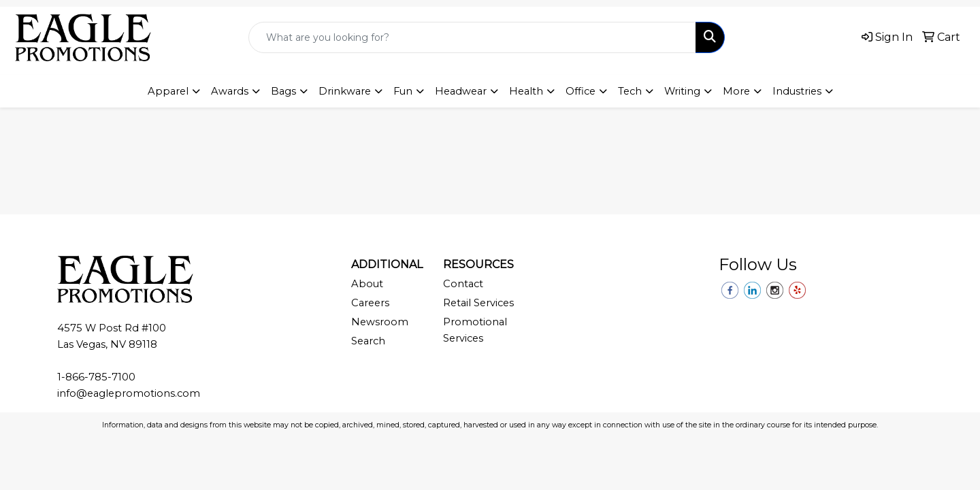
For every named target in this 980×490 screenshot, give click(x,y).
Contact (463, 284)
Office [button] (581, 91)
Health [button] (526, 91)
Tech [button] (630, 91)
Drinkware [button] (345, 91)
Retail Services (478, 303)
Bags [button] (283, 91)
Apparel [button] (168, 91)
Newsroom (380, 322)
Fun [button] (403, 91)
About (367, 284)
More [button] (736, 91)
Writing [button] (682, 91)
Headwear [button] (461, 91)
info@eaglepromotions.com (129, 393)
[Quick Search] (472, 37)
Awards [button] (230, 91)
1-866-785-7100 (96, 377)
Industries (797, 91)
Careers (370, 303)
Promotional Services (475, 330)
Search (368, 341)
